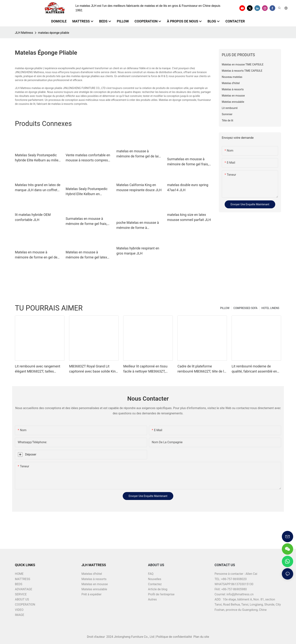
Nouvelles (155, 579)
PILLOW (225, 308)
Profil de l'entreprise (161, 594)
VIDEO (19, 610)
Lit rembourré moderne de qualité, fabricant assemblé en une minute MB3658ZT (254, 369)
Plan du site (201, 637)
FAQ (151, 574)
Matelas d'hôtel (92, 574)
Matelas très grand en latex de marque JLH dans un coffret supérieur (38, 188)
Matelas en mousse (95, 584)
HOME (19, 574)
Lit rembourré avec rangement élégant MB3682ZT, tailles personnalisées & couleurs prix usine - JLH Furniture (38, 369)
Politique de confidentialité (175, 637)
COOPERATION (25, 605)
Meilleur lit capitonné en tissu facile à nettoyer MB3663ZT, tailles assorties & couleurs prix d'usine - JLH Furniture (147, 369)
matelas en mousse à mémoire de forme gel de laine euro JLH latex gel (139, 154)
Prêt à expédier (92, 594)
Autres (152, 599)
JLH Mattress (24, 33)
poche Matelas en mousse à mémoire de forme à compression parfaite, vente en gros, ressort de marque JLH (138, 225)
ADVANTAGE (24, 589)
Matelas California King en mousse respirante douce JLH (139, 187)
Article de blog (158, 589)
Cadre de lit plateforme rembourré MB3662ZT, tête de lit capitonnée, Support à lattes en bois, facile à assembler (202, 369)
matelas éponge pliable (54, 33)
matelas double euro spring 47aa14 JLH (188, 187)
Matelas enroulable (94, 589)
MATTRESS (23, 579)
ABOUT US (22, 599)
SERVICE (21, 594)
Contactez (155, 584)
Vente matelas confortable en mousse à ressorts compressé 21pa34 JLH (89, 158)
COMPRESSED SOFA (245, 308)
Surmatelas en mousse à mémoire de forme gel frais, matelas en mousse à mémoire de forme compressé (88, 221)
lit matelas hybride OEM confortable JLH (33, 217)
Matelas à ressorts (94, 579)
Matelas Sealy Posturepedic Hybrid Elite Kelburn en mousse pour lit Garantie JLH (88, 192)
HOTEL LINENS (270, 308)
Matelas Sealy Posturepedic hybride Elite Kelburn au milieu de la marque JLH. (38, 158)
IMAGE (20, 615)
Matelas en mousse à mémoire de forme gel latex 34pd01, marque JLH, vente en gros (89, 255)
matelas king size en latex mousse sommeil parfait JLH (189, 217)
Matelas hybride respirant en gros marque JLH (138, 251)
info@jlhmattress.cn (240, 594)
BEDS (19, 584)
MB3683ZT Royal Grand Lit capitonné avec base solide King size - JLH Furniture (93, 369)
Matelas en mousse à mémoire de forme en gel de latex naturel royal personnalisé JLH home (36, 255)
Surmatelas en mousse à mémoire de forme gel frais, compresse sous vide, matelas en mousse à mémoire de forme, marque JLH (190, 162)
